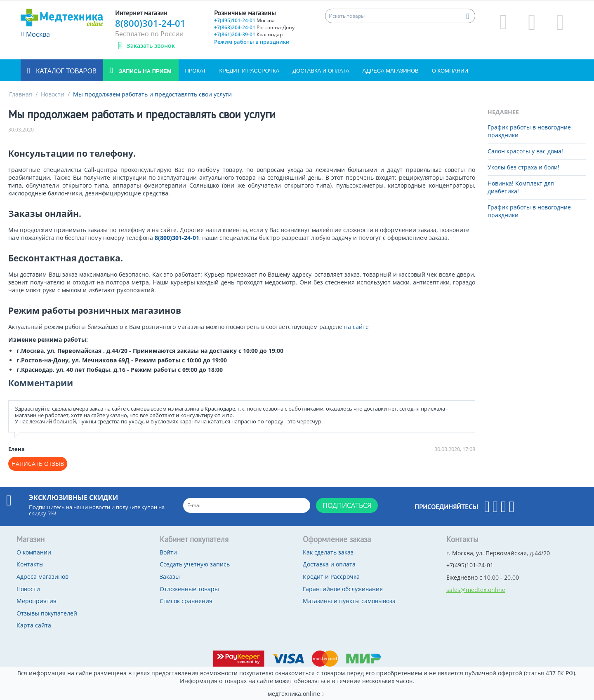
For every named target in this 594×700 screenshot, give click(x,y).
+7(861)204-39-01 (248, 34)
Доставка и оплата (321, 71)
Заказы (170, 577)
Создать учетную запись (195, 564)
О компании (450, 71)
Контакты (30, 564)
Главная (21, 94)
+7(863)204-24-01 (254, 27)
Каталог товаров (65, 71)
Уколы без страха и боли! (523, 167)
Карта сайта (34, 625)
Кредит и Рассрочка (250, 71)
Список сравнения (186, 601)
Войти (168, 552)
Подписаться (347, 505)
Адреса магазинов (391, 71)
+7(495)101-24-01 (244, 20)
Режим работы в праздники (252, 42)
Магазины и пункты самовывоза (349, 601)
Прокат (196, 71)
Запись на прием (144, 71)
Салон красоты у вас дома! (525, 151)
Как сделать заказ (328, 552)
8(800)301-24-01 (150, 23)
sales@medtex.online (476, 590)
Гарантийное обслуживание (343, 589)
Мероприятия (37, 601)
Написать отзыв (38, 464)
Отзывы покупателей (47, 613)
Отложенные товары (189, 589)
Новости (53, 94)
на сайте (356, 327)
